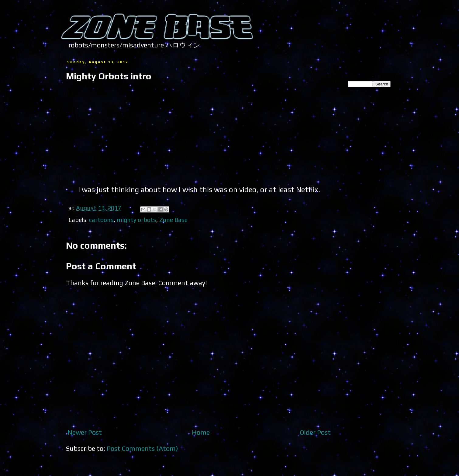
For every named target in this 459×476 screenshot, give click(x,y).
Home (201, 432)
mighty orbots (136, 220)
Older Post (315, 432)
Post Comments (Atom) (142, 448)
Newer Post (85, 432)
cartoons (101, 220)
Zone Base (173, 220)
